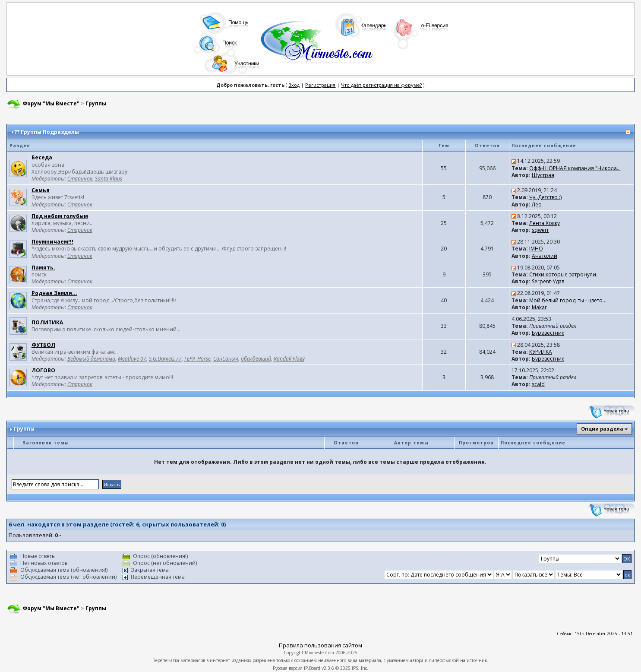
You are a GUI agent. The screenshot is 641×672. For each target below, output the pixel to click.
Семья (41, 190)
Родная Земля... (54, 293)
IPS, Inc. (360, 668)
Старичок (80, 179)
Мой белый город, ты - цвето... (568, 300)
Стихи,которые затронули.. (564, 274)
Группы (96, 103)
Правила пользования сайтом (320, 645)
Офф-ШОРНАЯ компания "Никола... (575, 168)
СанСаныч (226, 359)
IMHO (536, 249)
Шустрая (543, 175)
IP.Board (312, 668)
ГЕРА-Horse (197, 359)
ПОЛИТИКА (47, 322)
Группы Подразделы (50, 132)
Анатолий (545, 256)
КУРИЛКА (541, 352)
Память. (43, 268)
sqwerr (540, 230)
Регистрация (320, 85)
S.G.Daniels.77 (165, 359)
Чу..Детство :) (545, 197)
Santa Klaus (109, 179)
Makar (539, 307)
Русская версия (288, 668)
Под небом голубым (60, 216)
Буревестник (548, 333)
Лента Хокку (545, 223)
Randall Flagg (289, 359)
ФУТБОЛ (43, 345)
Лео (537, 204)
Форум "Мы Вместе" (51, 103)
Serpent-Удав (548, 281)
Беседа (42, 157)
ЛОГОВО (43, 370)
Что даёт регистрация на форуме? (381, 85)
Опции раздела (602, 429)
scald (538, 384)
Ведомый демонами (91, 359)
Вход (294, 85)
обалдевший (256, 359)
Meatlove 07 (132, 359)
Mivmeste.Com (319, 653)
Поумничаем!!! (52, 242)
